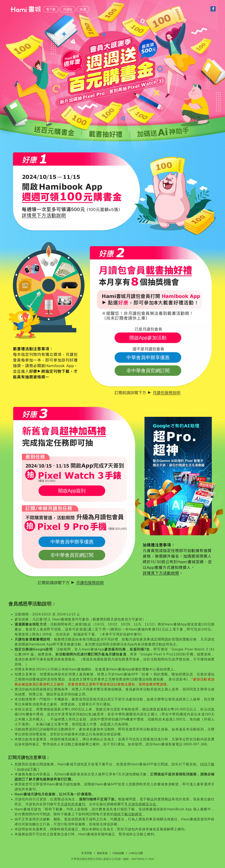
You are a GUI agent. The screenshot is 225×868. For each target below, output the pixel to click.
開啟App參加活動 (148, 338)
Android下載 (27, 769)
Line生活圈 (136, 853)
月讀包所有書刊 (73, 804)
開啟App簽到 (72, 491)
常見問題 (87, 853)
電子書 (51, 9)
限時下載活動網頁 (128, 814)
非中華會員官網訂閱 (148, 371)
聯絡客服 (102, 853)
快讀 (83, 9)
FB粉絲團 (118, 853)
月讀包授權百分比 (142, 804)
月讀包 (68, 9)
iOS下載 (208, 764)
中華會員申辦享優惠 (148, 357)
